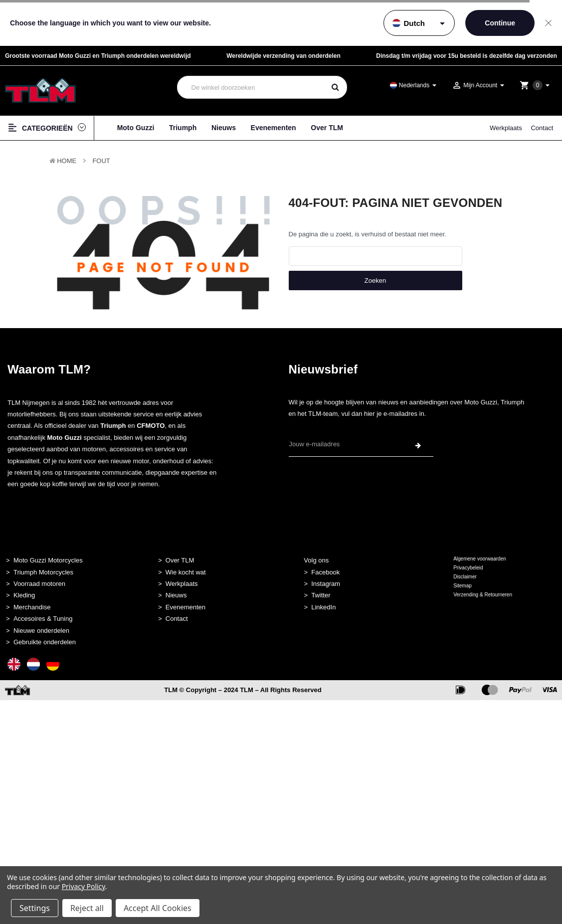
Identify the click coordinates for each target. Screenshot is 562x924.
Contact (542, 128)
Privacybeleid (468, 568)
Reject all (87, 908)
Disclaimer (465, 577)
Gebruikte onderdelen (45, 642)
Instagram (326, 584)
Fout (101, 161)
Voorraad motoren (39, 584)
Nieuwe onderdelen (41, 631)
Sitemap (463, 586)
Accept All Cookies (158, 908)
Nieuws (224, 128)
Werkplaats (506, 128)
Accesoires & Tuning (43, 619)
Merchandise (32, 607)
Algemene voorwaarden (480, 559)
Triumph (183, 128)
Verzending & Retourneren (483, 595)
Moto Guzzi (136, 128)
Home (67, 161)
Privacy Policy (84, 886)
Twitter (321, 595)
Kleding (24, 595)
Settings (35, 908)
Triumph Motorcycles (43, 572)
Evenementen (274, 128)
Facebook (325, 572)
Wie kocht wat (186, 572)
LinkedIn (323, 607)
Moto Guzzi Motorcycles (48, 560)
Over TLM (327, 128)
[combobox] (251, 87)
